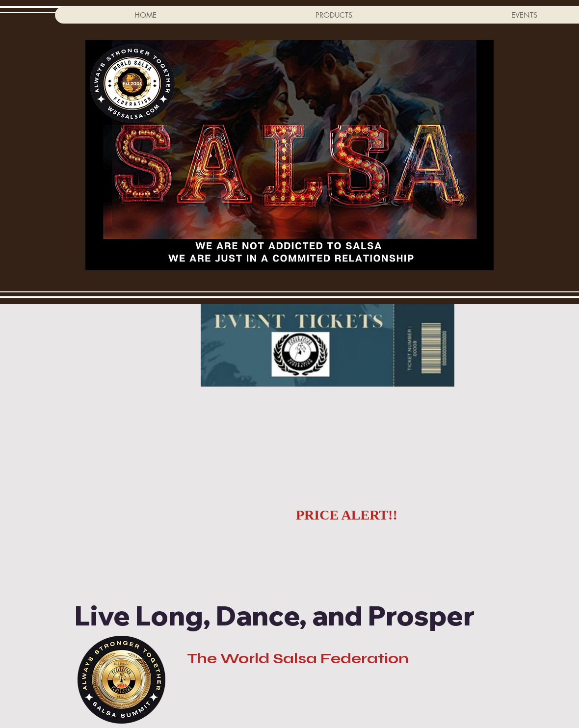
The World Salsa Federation (298, 658)
